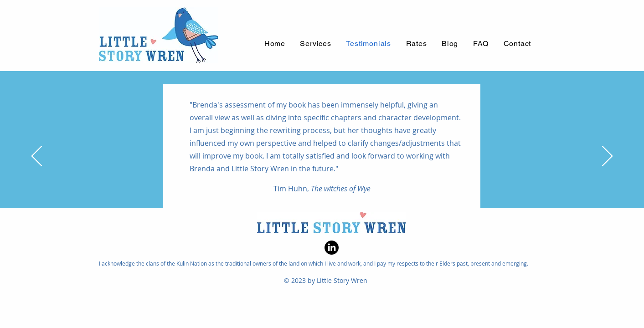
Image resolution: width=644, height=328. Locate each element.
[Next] (607, 157)
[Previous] (37, 157)
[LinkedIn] (332, 248)
